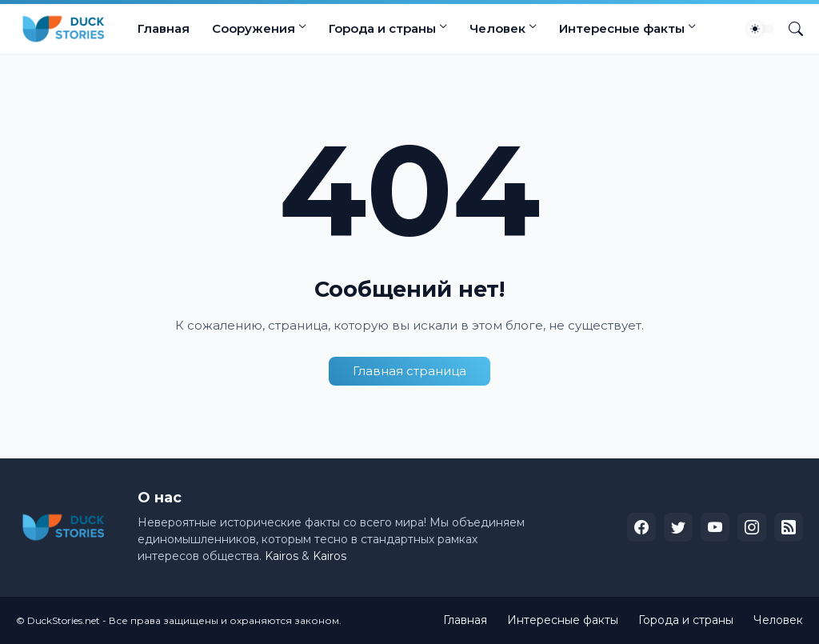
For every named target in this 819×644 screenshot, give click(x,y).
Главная (164, 28)
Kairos (282, 556)
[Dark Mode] (761, 29)
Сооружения (254, 28)
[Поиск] (789, 29)
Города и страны (382, 28)
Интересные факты (622, 28)
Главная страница (409, 371)
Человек (497, 28)
